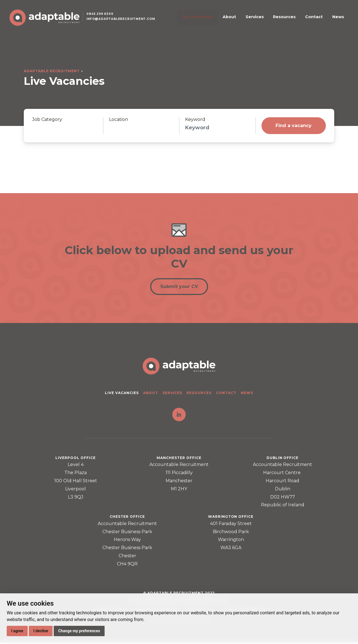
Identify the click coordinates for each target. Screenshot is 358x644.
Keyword (195, 120)
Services (269, 20)
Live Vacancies (223, 20)
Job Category (47, 120)
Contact (318, 20)
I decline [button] (41, 631)
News (336, 20)
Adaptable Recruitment (52, 71)
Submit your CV (179, 288)
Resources (294, 20)
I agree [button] (17, 631)
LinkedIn (179, 416)
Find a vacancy (294, 126)
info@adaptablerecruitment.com (125, 23)
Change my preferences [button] (79, 631)
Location (119, 120)
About (249, 20)
